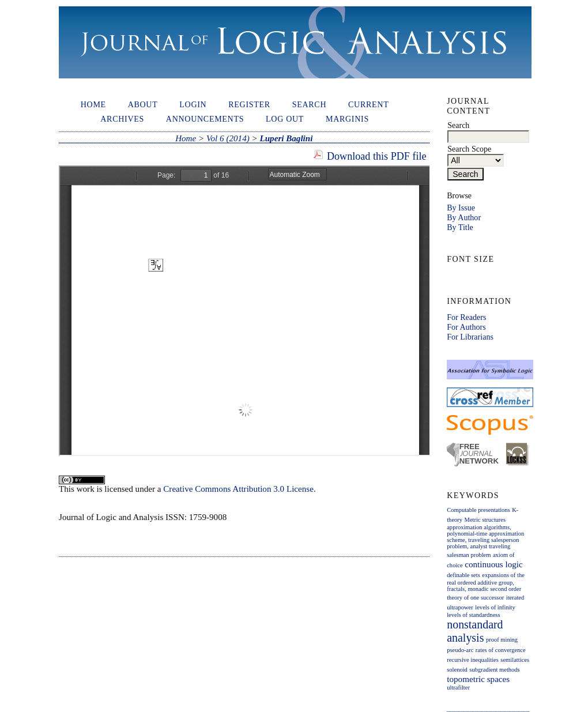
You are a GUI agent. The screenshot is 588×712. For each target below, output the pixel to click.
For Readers (466, 317)
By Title (460, 227)
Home (93, 104)
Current (368, 104)
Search (310, 104)
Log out (285, 119)
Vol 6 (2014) (228, 138)
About (143, 104)
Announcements (205, 119)
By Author (464, 217)
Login (193, 104)
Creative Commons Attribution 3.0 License (238, 489)
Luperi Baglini (286, 138)
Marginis (347, 119)
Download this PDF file (377, 156)
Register (249, 104)
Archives (122, 119)
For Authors (466, 327)
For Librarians (470, 337)
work (86, 489)
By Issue (461, 208)
